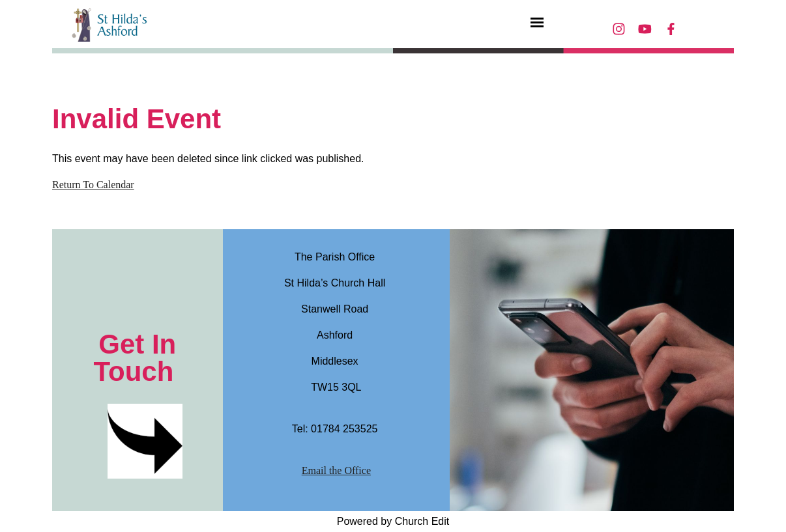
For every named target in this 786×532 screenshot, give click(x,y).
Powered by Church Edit (393, 521)
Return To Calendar (93, 185)
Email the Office (336, 470)
